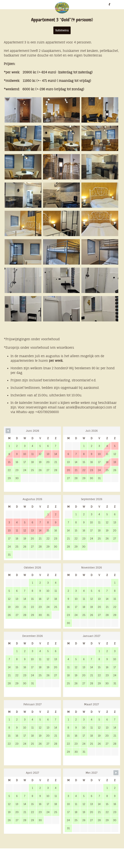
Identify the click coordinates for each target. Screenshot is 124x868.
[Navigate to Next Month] (116, 773)
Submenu (62, 30)
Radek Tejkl (59, 866)
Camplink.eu (108, 858)
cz (13, 5)
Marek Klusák (79, 866)
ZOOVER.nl (88, 858)
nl (4, 5)
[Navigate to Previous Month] (8, 431)
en (9, 5)
